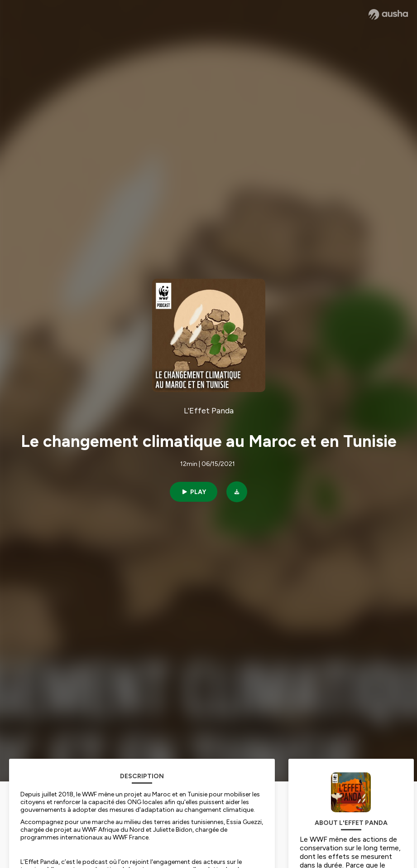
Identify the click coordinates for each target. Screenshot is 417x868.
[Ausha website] (388, 15)
